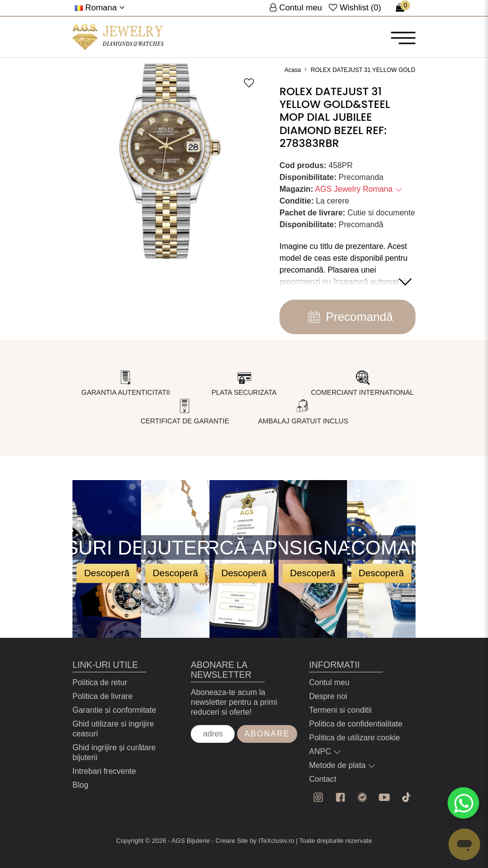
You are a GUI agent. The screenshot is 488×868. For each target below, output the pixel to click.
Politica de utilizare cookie (354, 738)
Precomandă (348, 317)
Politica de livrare (103, 696)
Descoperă (107, 573)
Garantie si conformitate (114, 710)
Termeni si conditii (340, 710)
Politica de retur (100, 682)
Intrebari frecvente (104, 771)
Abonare (267, 734)
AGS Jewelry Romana (359, 189)
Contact (323, 779)
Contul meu (329, 682)
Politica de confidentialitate (356, 724)
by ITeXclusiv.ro (272, 841)
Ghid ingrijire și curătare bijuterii (114, 752)
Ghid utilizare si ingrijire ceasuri (113, 729)
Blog (80, 785)
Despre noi (328, 696)
